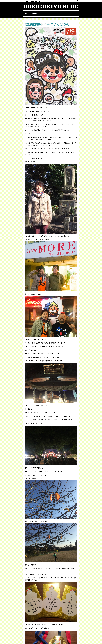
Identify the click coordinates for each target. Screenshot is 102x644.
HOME (26, 1)
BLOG (31, 1)
